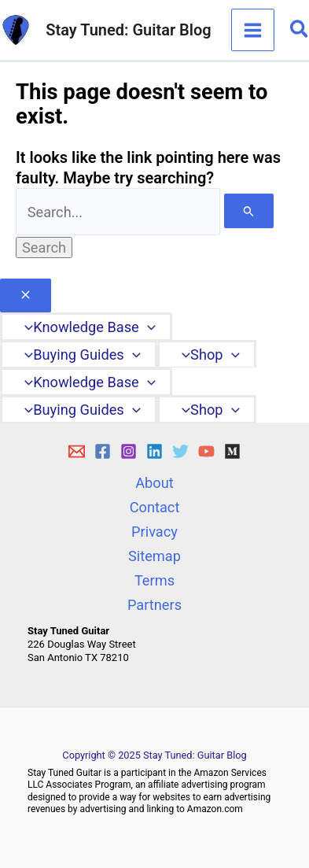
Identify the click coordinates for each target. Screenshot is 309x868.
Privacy (154, 532)
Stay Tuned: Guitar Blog (128, 30)
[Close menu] (26, 296)
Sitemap (154, 556)
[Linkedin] (154, 451)
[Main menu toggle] (252, 30)
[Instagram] (129, 451)
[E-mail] (77, 451)
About (154, 483)
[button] (300, 30)
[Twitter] (180, 451)
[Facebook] (103, 451)
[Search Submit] (249, 211)
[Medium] (232, 451)
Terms (154, 580)
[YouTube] (206, 451)
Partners (154, 605)
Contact (155, 507)
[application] (147, 327)
